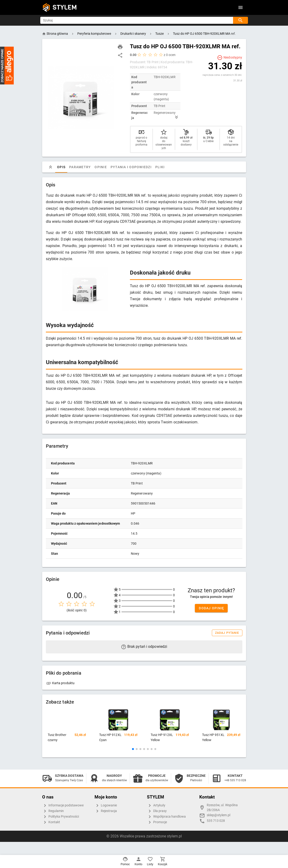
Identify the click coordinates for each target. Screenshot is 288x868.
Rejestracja (106, 811)
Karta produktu (60, 683)
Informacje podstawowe (63, 805)
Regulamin (53, 811)
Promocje (157, 822)
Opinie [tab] (101, 167)
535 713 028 (216, 821)
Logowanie (106, 805)
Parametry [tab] (80, 167)
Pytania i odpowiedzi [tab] (131, 167)
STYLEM (65, 7)
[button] (133, 749)
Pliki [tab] (160, 167)
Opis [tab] (61, 167)
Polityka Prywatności (61, 817)
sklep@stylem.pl (219, 815)
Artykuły (156, 805)
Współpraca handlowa (166, 817)
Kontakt (51, 822)
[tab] (51, 167)
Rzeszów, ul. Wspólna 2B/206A (222, 808)
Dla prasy (157, 811)
